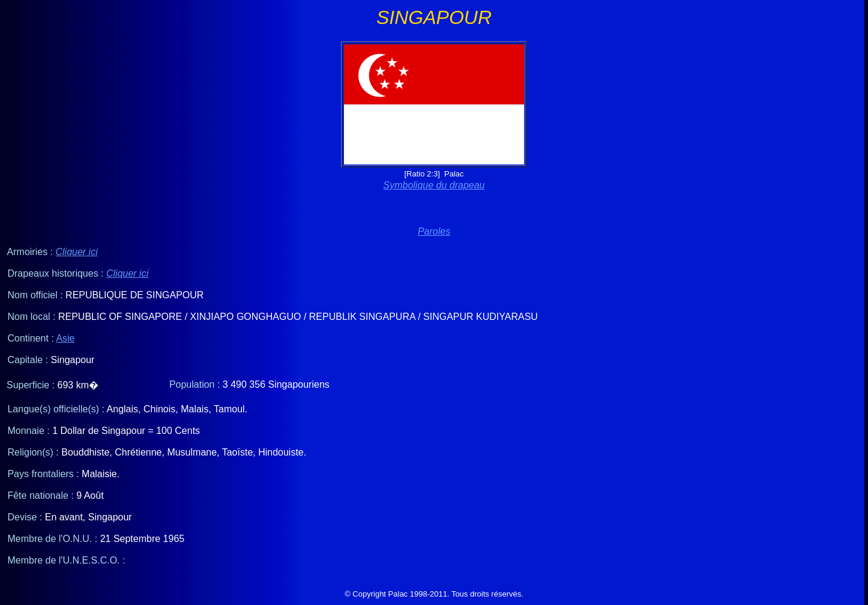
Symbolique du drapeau (434, 185)
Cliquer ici (76, 252)
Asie (65, 338)
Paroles (434, 231)
